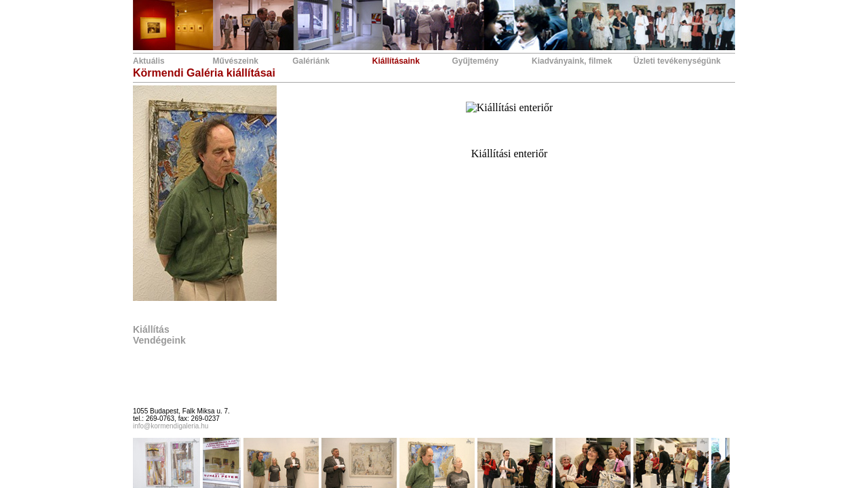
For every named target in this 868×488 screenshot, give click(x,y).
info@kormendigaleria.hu (171, 426)
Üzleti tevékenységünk (677, 61)
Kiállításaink (396, 61)
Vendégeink (159, 340)
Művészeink (236, 61)
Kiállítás (151, 329)
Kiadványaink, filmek (572, 61)
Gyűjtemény (475, 61)
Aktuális (149, 61)
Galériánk (311, 61)
